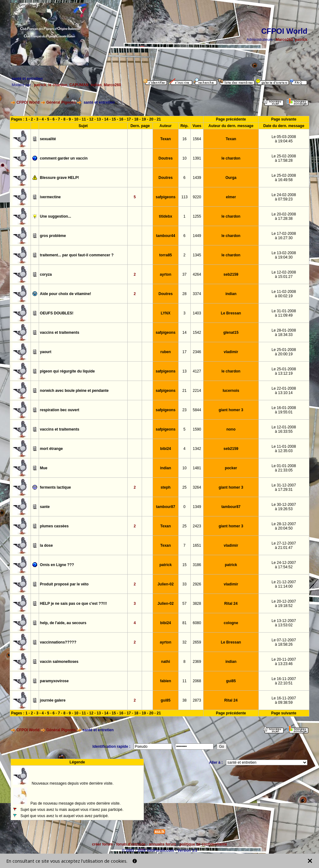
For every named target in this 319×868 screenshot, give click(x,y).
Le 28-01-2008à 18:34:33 (284, 333)
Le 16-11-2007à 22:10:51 (284, 681)
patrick (301, 40)
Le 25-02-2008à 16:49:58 (284, 178)
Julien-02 (165, 584)
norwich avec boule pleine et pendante (74, 391)
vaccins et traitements (60, 333)
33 (184, 584)
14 (106, 119)
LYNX (166, 313)
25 (184, 487)
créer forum (103, 844)
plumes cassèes (54, 526)
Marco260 (284, 40)
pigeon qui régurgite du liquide (67, 371)
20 (151, 119)
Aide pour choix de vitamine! (66, 294)
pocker (231, 468)
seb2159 (231, 274)
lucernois (231, 391)
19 (144, 119)
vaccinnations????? (58, 642)
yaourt (46, 352)
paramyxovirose (54, 681)
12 (91, 119)
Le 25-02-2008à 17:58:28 (284, 158)
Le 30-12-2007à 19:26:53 (284, 507)
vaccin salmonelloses (59, 662)
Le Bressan (231, 313)
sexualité (48, 139)
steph (165, 487)
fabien (166, 681)
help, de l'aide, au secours (63, 623)
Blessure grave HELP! (59, 178)
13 (99, 119)
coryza (46, 274)
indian (96, 85)
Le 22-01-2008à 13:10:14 (284, 391)
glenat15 (231, 333)
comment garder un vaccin (64, 158)
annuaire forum (162, 844)
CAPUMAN (79, 85)
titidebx (166, 216)
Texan (166, 139)
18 (136, 119)
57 (184, 604)
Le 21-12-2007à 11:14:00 (284, 584)
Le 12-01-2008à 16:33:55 (284, 429)
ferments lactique (55, 487)
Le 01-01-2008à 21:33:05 (284, 468)
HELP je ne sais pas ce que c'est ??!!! (74, 604)
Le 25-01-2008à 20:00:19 (284, 352)
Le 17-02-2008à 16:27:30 (284, 236)
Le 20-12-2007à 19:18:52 (284, 604)
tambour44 (166, 236)
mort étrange (51, 449)
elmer (231, 197)
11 (84, 119)
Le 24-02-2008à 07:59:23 (284, 197)
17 (129, 119)
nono (231, 429)
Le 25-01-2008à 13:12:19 (284, 371)
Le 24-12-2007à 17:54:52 (284, 565)
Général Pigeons (61, 102)
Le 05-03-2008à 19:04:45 (284, 139)
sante (45, 507)
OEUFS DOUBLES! (57, 313)
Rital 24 (231, 604)
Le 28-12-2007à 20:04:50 (284, 526)
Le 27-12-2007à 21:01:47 (284, 545)
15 (114, 119)
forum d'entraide (131, 844)
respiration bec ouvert (60, 410)
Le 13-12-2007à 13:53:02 (284, 623)
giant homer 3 (231, 410)
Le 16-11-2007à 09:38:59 (284, 700)
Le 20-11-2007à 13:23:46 (284, 662)
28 (184, 294)
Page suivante (284, 119)
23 (184, 410)
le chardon (58, 85)
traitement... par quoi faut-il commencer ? (77, 255)
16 (184, 139)
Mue (44, 468)
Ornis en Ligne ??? (57, 565)
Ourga (231, 178)
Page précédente (231, 119)
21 (159, 119)
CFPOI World (28, 102)
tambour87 (166, 507)
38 (184, 700)
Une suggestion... (56, 216)
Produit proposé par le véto (64, 584)
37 (184, 274)
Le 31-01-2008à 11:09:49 (284, 313)
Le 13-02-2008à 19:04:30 (284, 255)
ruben (166, 352)
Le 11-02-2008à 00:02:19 (284, 294)
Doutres (166, 158)
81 (184, 623)
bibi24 (166, 449)
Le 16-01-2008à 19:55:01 (284, 410)
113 (184, 197)
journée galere (53, 700)
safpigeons (166, 197)
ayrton (166, 274)
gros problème (53, 236)
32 (184, 642)
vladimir (231, 352)
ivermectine (50, 197)
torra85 (166, 255)
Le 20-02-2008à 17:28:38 (284, 216)
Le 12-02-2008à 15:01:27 (284, 274)
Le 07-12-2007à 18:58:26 (284, 642)
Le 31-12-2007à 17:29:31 (284, 487)
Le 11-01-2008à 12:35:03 (284, 449)
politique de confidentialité (203, 844)
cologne (231, 623)
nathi (166, 662)
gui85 (231, 681)
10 (76, 119)
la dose (46, 545)
